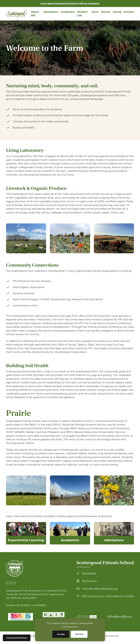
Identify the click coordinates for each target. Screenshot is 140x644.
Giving (117, 12)
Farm (95, 12)
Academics (68, 12)
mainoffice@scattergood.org (100, 589)
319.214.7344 (89, 581)
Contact (129, 12)
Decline (79, 634)
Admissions (51, 12)
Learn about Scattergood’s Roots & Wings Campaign (70, 3)
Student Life (82, 14)
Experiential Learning (26, 540)
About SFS (35, 14)
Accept (61, 634)
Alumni (106, 12)
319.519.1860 (89, 574)
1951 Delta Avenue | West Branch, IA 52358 (108, 596)
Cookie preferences (17, 638)
